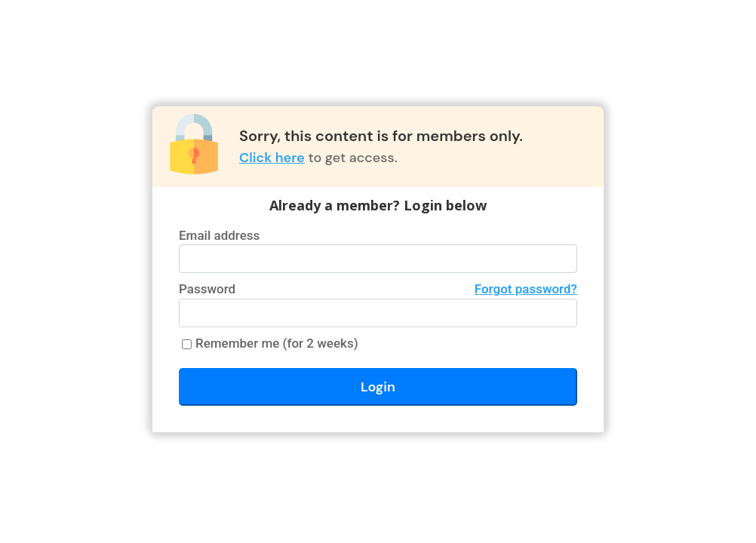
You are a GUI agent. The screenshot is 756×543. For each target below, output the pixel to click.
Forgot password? (526, 289)
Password (378, 290)
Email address (219, 235)
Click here (272, 158)
